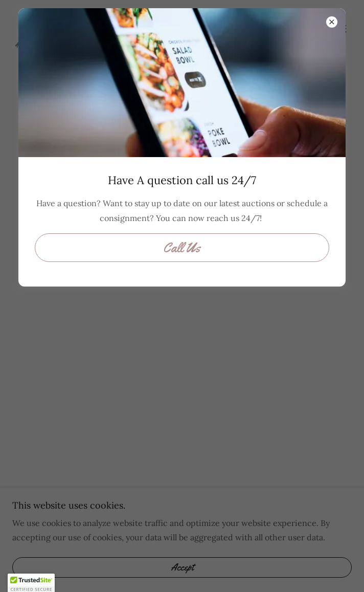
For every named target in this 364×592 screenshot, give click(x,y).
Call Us (182, 248)
